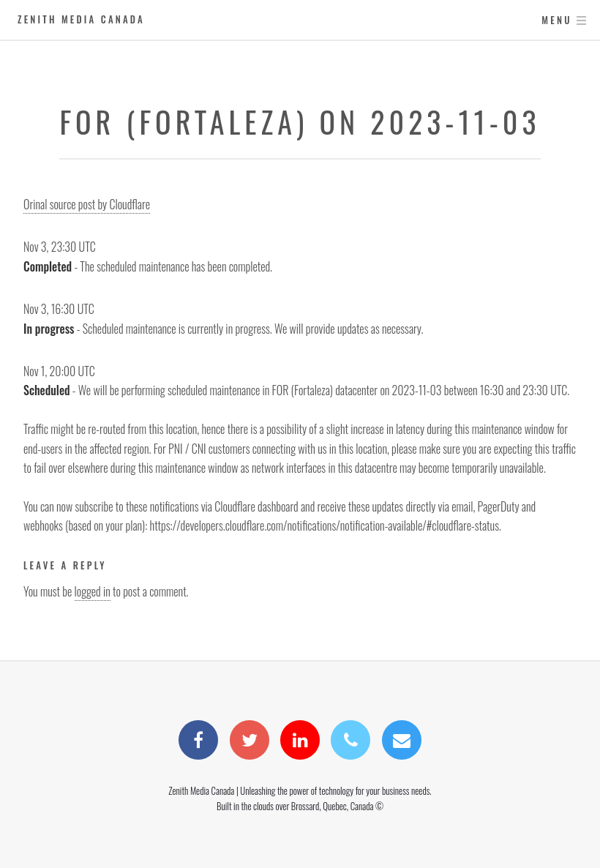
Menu (556, 20)
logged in (93, 591)
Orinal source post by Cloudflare (87, 204)
